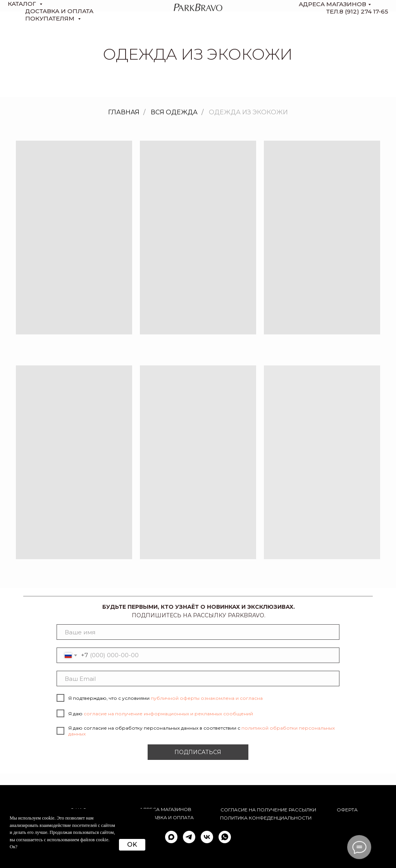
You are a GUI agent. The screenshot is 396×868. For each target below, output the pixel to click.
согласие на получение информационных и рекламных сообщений (168, 714)
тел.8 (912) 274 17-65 (357, 11)
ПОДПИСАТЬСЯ (198, 752)
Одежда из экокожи (248, 112)
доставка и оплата (59, 11)
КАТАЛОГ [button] (23, 4)
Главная (124, 112)
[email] (198, 679)
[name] (198, 632)
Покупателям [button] (51, 18)
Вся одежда (174, 112)
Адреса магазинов (332, 4)
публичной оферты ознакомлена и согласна (207, 698)
